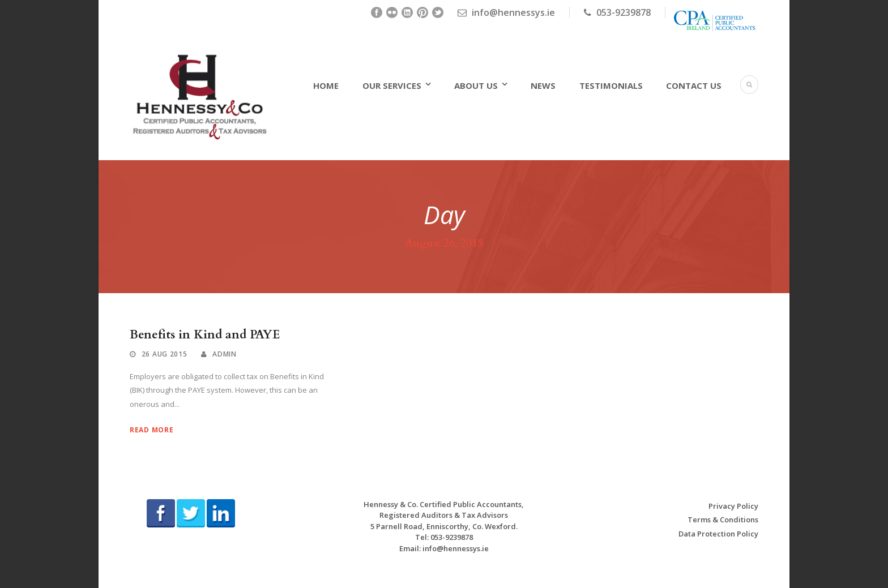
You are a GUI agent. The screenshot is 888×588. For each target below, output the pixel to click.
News (543, 85)
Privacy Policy (733, 506)
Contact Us (694, 85)
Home (326, 85)
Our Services (392, 85)
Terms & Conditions (723, 520)
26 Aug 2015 (165, 354)
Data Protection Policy (718, 534)
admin (225, 354)
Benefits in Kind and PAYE (205, 335)
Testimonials (611, 85)
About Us (476, 85)
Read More (151, 430)
